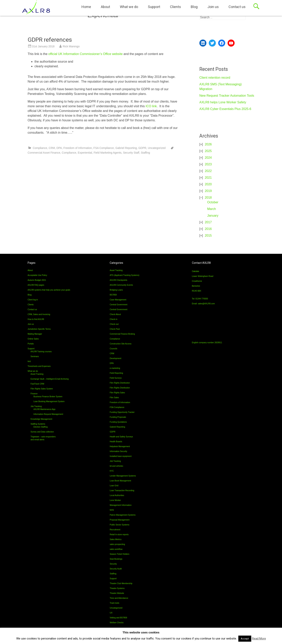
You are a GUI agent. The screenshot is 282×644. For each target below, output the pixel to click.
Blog (194, 7)
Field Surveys (116, 378)
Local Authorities (117, 495)
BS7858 (113, 295)
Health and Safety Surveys (121, 437)
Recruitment (115, 530)
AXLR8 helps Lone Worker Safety (223, 102)
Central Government (118, 305)
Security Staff (131, 153)
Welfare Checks (117, 623)
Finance (34, 394)
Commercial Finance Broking (122, 334)
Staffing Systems (38, 424)
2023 (208, 164)
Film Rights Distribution (120, 383)
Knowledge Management (41, 419)
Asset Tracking (37, 374)
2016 (208, 229)
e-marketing (115, 368)
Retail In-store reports (119, 535)
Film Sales (114, 398)
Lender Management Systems (123, 476)
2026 (208, 144)
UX (111, 613)
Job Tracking (36, 406)
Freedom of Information (78, 148)
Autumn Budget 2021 (37, 280)
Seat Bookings (116, 559)
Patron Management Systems (123, 515)
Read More (259, 639)
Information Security (118, 451)
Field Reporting (116, 373)
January (213, 216)
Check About (115, 314)
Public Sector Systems (119, 525)
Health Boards (116, 442)
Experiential (85, 153)
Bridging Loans (116, 290)
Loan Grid (114, 486)
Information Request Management (48, 414)
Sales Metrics (116, 539)
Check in (113, 319)
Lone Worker (115, 500)
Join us (213, 7)
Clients (175, 7)
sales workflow (116, 549)
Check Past (115, 329)
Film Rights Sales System (42, 389)
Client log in (33, 300)
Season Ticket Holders (119, 554)
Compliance (40, 148)
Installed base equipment (121, 456)
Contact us (237, 7)
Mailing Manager (35, 334)
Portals (31, 344)
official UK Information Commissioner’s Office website (85, 54)
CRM (52, 148)
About (105, 7)
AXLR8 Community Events (121, 285)
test (29, 361)
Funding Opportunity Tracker (122, 412)
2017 (208, 222)
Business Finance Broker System (48, 397)
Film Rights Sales (117, 393)
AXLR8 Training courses (41, 352)
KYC (112, 471)
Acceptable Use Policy (37, 275)
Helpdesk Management (120, 446)
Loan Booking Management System (49, 401)
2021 (208, 178)
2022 (208, 171)
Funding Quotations (118, 422)
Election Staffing (41, 427)
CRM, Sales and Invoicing (39, 314)
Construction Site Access (121, 344)
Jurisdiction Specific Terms (39, 329)
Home (86, 7)
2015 (208, 236)
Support (154, 7)
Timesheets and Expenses (39, 366)
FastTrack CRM (37, 384)
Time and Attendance (119, 598)
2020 (208, 184)
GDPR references (50, 40)
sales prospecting (117, 544)
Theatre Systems (117, 588)
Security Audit (116, 569)
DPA (59, 148)
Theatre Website (117, 593)
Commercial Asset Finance (44, 153)
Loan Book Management (120, 481)
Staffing (145, 153)
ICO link (151, 106)
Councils (113, 349)
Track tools (114, 603)
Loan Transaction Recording (122, 490)
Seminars (35, 356)
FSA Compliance (104, 148)
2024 (208, 158)
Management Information (121, 505)
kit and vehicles (116, 466)
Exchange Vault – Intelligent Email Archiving (50, 379)
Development (115, 358)
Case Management (118, 300)
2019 (208, 191)
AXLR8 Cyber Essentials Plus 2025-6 (225, 109)
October (213, 202)
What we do (129, 7)
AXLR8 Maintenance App (44, 409)
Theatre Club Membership (121, 583)
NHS (112, 510)
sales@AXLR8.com (206, 304)
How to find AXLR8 (36, 319)
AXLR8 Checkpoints (118, 280)
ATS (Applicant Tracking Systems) (124, 275)
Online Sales (33, 339)
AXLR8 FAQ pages (36, 285)
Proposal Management (120, 520)
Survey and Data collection (42, 432)
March (211, 209)
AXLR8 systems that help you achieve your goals (49, 290)
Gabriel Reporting (126, 148)
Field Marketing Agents (108, 153)
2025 (208, 151)
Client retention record (215, 78)
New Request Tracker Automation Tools (227, 96)
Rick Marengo (71, 46)
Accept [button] (245, 639)
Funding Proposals (118, 417)
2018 (208, 198)
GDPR (142, 148)
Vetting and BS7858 (118, 618)
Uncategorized (157, 148)
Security (113, 564)
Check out (114, 324)
